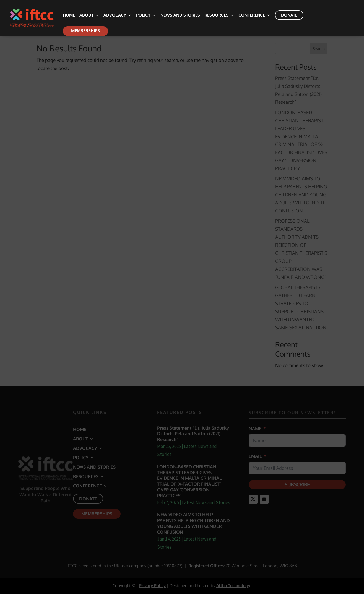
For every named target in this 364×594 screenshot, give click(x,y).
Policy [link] (143, 15)
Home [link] (69, 15)
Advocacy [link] (115, 15)
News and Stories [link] (180, 15)
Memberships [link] (85, 31)
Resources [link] (216, 15)
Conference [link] (252, 15)
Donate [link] (289, 15)
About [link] (86, 15)
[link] (41, 18)
